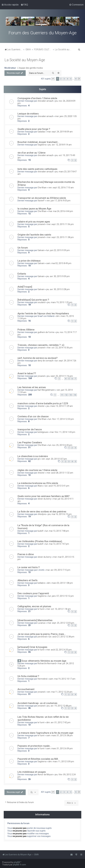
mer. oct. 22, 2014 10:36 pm (60, 348)
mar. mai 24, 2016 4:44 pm (61, 211)
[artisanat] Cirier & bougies (32, 647)
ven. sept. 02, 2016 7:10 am (61, 188)
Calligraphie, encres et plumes (34, 606)
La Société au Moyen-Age (25, 60)
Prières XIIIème (26, 330)
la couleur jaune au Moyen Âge (34, 209)
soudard (41, 302)
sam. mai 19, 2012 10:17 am (62, 679)
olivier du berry (44, 499)
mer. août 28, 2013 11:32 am (60, 473)
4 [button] (67, 79)
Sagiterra (42, 145)
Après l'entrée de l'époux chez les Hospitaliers (43, 313)
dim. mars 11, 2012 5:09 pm (61, 761)
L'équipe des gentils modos (30, 68)
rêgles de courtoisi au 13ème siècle (37, 470)
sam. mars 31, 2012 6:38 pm (59, 735)
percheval (42, 637)
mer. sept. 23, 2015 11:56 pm (60, 224)
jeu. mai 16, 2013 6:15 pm (60, 514)
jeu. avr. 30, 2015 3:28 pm (58, 289)
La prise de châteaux (29, 261)
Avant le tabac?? (27, 373)
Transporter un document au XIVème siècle (42, 198)
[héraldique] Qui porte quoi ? (33, 300)
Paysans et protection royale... (34, 746)
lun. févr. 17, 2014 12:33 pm (61, 419)
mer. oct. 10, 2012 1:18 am (59, 609)
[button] (53, 79)
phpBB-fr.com (19, 865)
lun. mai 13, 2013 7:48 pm (57, 531)
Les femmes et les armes (32, 387)
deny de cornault (45, 361)
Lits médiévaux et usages (32, 772)
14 (75, 395)
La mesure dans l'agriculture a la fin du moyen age (45, 733)
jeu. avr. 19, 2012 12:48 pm (59, 706)
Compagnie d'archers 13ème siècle (37, 98)
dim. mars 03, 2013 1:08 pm (60, 583)
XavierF (41, 201)
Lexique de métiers (28, 114)
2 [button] (61, 79)
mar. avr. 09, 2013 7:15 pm (58, 570)
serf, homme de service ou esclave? (38, 358)
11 (62, 395)
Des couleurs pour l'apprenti (33, 593)
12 (66, 395)
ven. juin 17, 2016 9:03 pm (58, 201)
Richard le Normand (47, 663)
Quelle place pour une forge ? (34, 129)
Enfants (22, 274)
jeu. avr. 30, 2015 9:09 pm (58, 276)
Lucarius (41, 623)
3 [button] (64, 79)
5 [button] (71, 79)
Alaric (40, 486)
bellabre (41, 583)
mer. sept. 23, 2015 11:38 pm (60, 237)
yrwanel (41, 224)
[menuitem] (24, 5)
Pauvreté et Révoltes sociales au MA (38, 759)
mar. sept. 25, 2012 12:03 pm (61, 623)
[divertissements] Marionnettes (35, 620)
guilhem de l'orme (46, 332)
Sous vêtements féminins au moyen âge (44, 661)
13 (71, 395)
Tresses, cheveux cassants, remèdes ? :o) (41, 345)
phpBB (17, 862)
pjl (39, 459)
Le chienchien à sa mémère (33, 456)
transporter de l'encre (30, 429)
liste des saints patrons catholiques (37, 169)
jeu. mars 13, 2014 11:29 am (60, 406)
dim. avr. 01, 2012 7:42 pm (58, 722)
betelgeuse (43, 432)
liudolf (40, 531)
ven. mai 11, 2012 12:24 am (60, 692)
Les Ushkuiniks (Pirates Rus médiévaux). (40, 541)
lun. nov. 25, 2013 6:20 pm (60, 445)
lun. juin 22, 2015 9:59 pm (58, 250)
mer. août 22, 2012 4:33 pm (59, 650)
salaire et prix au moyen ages (34, 222)
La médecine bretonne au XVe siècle (38, 483)
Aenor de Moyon (45, 775)
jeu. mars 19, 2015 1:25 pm (60, 302)
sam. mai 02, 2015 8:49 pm (59, 263)
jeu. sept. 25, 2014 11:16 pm (60, 376)
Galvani (41, 250)
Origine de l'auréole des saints (34, 235)
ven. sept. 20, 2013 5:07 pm (54, 459)
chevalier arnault (45, 101)
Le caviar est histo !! (29, 567)
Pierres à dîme (26, 554)
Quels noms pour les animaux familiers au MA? (44, 496)
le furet (41, 609)
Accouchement (26, 689)
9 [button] (76, 79)
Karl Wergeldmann (46, 390)
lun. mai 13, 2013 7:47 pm (57, 544)
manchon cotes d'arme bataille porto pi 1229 (43, 403)
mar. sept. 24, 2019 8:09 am (60, 132)
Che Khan (42, 188)
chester (41, 406)
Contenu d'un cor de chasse (33, 416)
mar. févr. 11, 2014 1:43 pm (63, 432)
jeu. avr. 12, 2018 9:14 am (60, 145)
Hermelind (42, 679)
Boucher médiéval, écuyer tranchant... (38, 142)
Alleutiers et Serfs (28, 580)
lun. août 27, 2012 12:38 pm (61, 637)
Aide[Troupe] (25, 287)
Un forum (23, 248)
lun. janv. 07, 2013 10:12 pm (61, 596)
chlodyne (42, 514)
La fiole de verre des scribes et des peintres (42, 512)
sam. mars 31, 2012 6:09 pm (59, 748)
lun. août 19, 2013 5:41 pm (57, 486)
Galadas (41, 132)
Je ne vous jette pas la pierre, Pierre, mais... (42, 634)
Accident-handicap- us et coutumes (37, 703)
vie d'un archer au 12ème (31, 153)
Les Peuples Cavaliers (30, 442)
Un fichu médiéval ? (28, 676)
